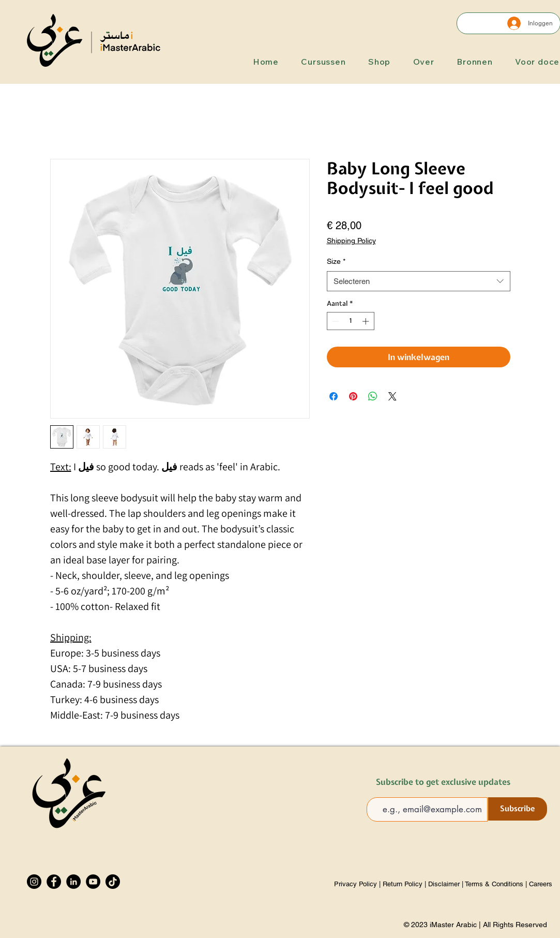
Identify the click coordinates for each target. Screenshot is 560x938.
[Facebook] (54, 882)
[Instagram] (34, 882)
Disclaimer (444, 884)
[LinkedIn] (73, 882)
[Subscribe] (518, 809)
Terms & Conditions (494, 884)
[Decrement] (335, 321)
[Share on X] (392, 396)
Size (336, 261)
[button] (320, 62)
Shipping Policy (351, 241)
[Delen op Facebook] (334, 396)
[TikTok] (113, 882)
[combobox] (419, 281)
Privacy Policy (357, 884)
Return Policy (403, 884)
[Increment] (367, 321)
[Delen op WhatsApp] (373, 396)
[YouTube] (93, 882)
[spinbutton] (350, 321)
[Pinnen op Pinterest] (353, 396)
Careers (541, 884)
